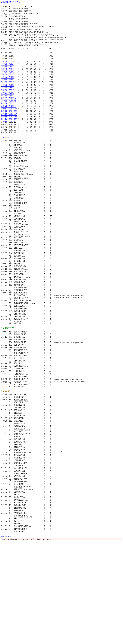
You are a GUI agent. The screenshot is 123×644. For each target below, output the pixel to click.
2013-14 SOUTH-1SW (9, 135)
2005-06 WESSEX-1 (8, 120)
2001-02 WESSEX (8, 112)
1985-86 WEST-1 (8, 81)
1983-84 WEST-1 (8, 77)
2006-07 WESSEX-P (8, 122)
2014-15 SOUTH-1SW (9, 137)
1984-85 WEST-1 (8, 79)
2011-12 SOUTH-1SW (9, 131)
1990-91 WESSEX (8, 91)
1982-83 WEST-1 (8, 75)
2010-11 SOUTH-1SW (9, 129)
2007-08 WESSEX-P (8, 124)
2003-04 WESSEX (8, 116)
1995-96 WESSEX (8, 100)
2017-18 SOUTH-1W (8, 143)
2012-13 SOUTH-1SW (9, 133)
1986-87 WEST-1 (8, 83)
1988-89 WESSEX (8, 87)
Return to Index (6, 639)
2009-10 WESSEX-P (8, 127)
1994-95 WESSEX (8, 98)
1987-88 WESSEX (8, 85)
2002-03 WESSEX (8, 114)
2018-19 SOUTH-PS (8, 145)
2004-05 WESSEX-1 (8, 118)
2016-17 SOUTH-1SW (9, 141)
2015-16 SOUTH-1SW (9, 139)
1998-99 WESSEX (8, 106)
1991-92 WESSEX (8, 93)
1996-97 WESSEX (8, 102)
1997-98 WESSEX (8, 104)
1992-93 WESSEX (8, 95)
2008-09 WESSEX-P (8, 125)
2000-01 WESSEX (8, 110)
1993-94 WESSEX (8, 96)
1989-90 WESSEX (8, 89)
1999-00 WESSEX (8, 108)
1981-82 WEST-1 (8, 73)
